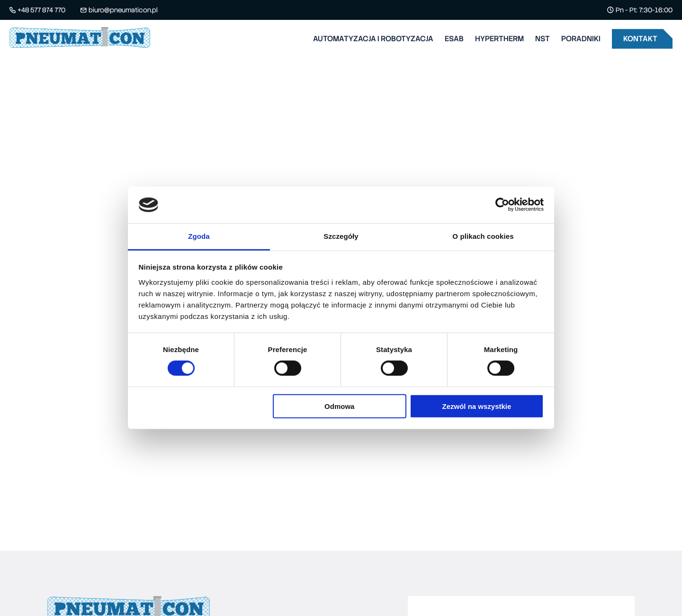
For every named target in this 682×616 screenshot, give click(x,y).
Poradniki (581, 39)
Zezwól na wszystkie (476, 406)
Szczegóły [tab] (341, 236)
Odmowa (339, 406)
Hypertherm (499, 39)
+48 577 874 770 (41, 10)
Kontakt (640, 39)
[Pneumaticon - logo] (80, 39)
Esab (454, 39)
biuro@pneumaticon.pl (123, 10)
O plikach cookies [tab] (483, 236)
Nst (543, 39)
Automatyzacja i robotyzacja (373, 39)
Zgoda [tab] (199, 236)
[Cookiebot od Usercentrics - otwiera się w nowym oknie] (502, 205)
